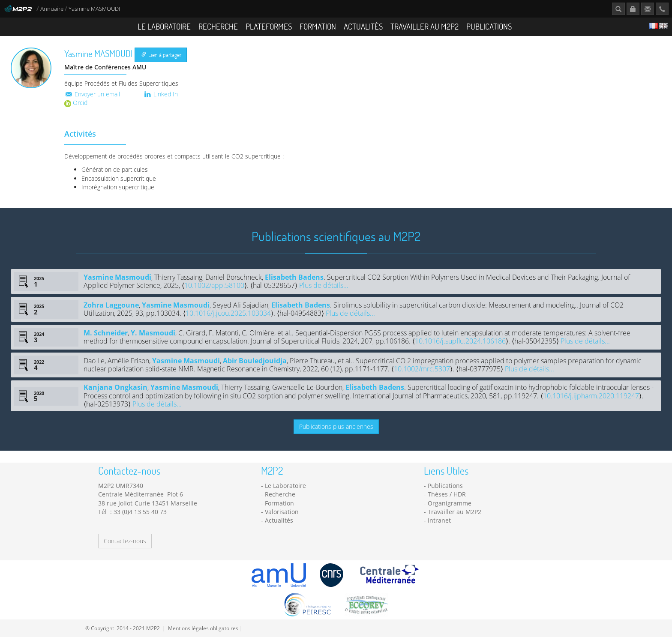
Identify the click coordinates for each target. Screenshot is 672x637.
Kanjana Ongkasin (115, 387)
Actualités (363, 26)
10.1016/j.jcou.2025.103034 (228, 313)
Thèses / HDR (447, 494)
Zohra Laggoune (111, 305)
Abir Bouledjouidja (255, 361)
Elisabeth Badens (294, 277)
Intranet (439, 520)
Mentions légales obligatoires (203, 628)
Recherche (218, 26)
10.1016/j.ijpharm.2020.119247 (591, 396)
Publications (489, 26)
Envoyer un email (92, 94)
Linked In (160, 94)
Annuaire (52, 9)
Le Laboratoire (164, 26)
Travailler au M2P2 (424, 26)
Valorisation (282, 512)
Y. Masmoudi (153, 333)
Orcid (76, 103)
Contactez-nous (125, 541)
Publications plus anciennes (336, 426)
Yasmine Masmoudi (117, 277)
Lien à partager (161, 55)
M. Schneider (106, 333)
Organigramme (450, 503)
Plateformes (269, 26)
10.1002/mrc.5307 (422, 369)
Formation (318, 26)
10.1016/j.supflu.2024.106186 (460, 341)
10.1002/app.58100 (214, 285)
